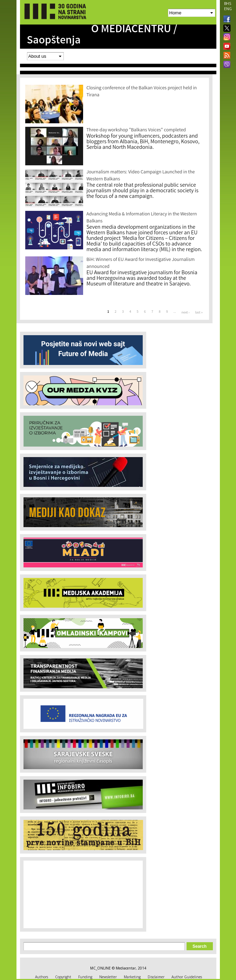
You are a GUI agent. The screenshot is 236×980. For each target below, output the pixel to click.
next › (186, 313)
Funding (85, 977)
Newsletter (108, 977)
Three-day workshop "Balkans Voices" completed (136, 130)
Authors (42, 977)
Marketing (132, 977)
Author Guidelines (187, 977)
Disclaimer (156, 977)
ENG (228, 9)
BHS (228, 4)
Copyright (63, 977)
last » (199, 313)
